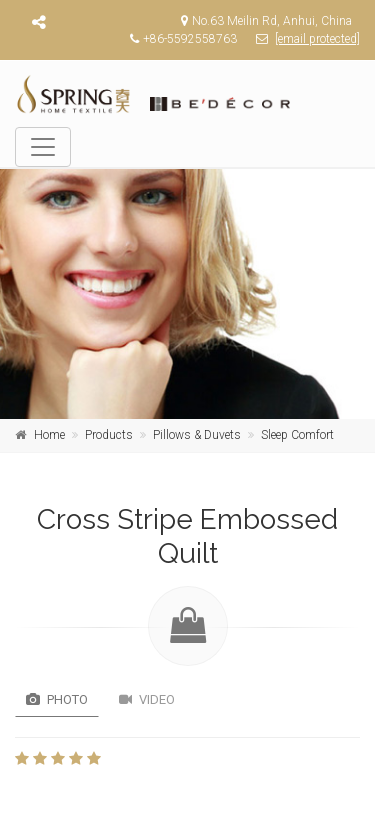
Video (147, 699)
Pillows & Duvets (197, 435)
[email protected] (317, 39)
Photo (57, 699)
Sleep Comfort (297, 435)
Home (49, 435)
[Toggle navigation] (43, 147)
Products (109, 435)
